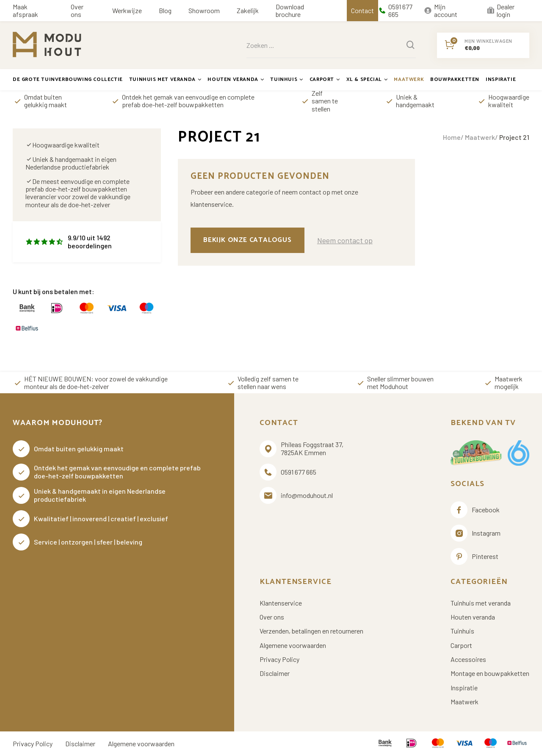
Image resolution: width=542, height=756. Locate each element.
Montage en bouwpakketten (490, 673)
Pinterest (474, 556)
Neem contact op (345, 240)
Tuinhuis (286, 79)
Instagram (476, 533)
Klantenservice (281, 603)
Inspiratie (501, 79)
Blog (165, 11)
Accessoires (468, 659)
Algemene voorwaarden (293, 645)
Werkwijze (127, 11)
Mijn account (441, 11)
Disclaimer (275, 673)
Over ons (77, 11)
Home (452, 137)
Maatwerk (409, 79)
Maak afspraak (25, 11)
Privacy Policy (279, 659)
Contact (362, 11)
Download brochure (290, 11)
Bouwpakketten (455, 79)
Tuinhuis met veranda (165, 79)
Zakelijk (248, 11)
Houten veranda (236, 79)
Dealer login (501, 11)
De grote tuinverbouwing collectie (68, 79)
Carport (325, 79)
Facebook (475, 510)
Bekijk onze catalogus (247, 240)
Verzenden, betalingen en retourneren (311, 631)
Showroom (204, 11)
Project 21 (514, 137)
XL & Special (367, 79)
